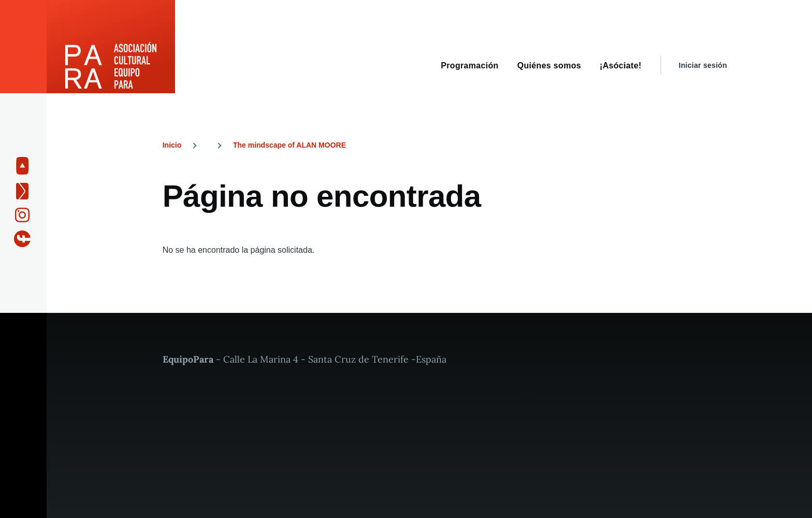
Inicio (172, 145)
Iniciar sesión (703, 65)
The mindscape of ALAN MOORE (289, 145)
